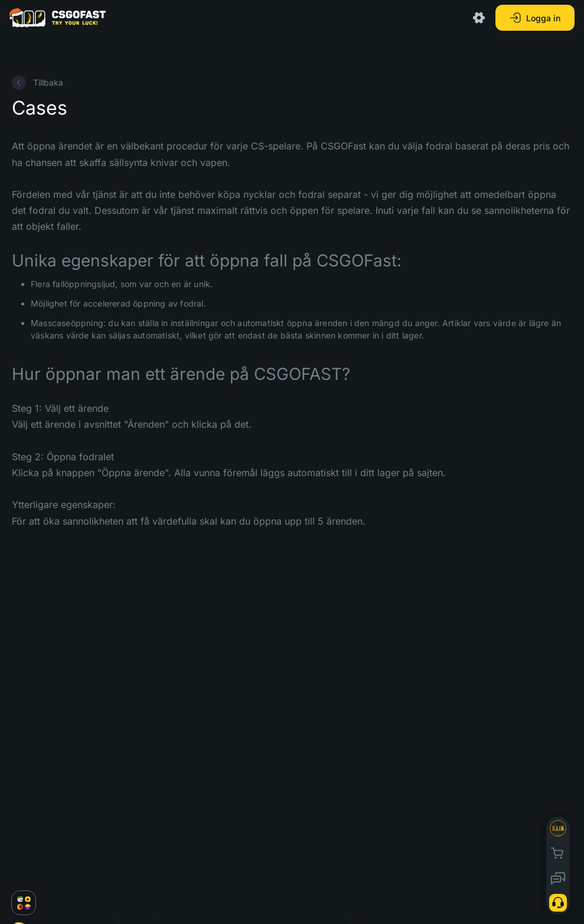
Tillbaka (37, 83)
